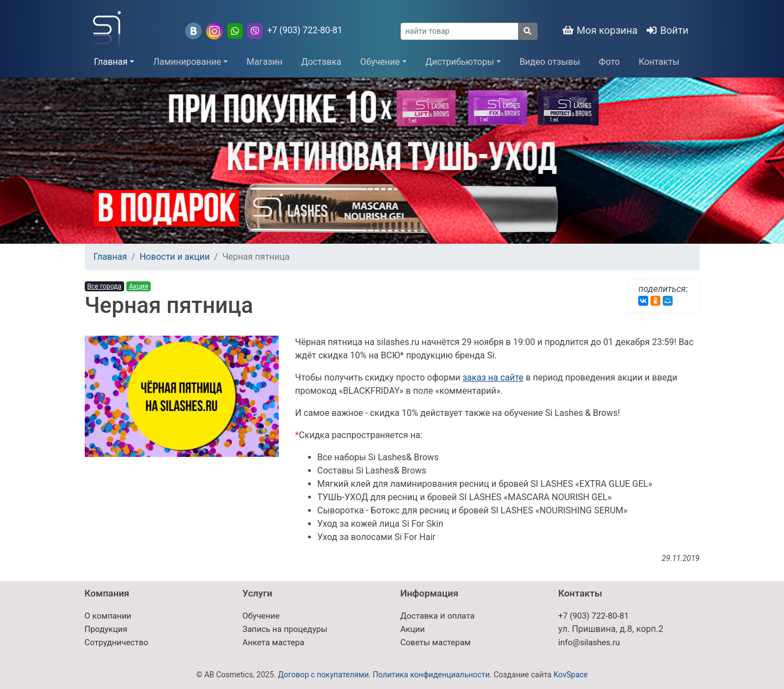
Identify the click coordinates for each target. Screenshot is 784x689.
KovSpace (571, 675)
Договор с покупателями (323, 675)
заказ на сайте (493, 377)
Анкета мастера (274, 642)
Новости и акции (175, 257)
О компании (108, 616)
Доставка (321, 62)
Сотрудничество (117, 642)
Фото (609, 62)
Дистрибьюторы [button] (460, 62)
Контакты (659, 62)
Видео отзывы (550, 62)
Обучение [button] (380, 62)
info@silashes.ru (589, 642)
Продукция (106, 629)
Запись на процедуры (285, 629)
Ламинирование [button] (187, 62)
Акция (139, 286)
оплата (461, 616)
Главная (111, 257)
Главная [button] (111, 62)
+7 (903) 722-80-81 (305, 30)
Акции (413, 629)
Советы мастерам (436, 642)
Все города (104, 286)
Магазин (265, 62)
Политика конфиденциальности (431, 675)
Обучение (261, 616)
